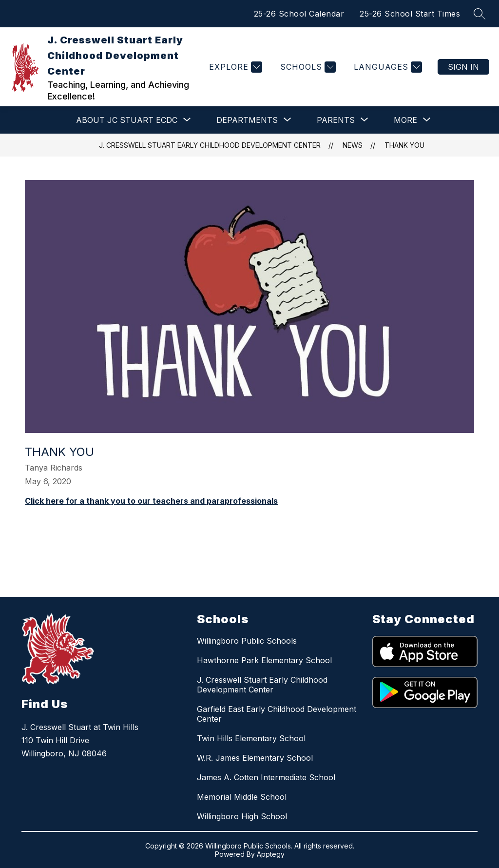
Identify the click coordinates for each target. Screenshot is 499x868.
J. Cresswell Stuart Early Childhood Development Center (210, 145)
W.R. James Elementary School (255, 758)
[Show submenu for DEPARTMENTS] (247, 120)
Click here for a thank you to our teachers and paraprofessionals (151, 501)
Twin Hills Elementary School (251, 738)
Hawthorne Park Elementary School (264, 660)
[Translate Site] (387, 67)
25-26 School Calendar (299, 14)
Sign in (463, 67)
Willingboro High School (242, 816)
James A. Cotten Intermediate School (266, 777)
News (353, 145)
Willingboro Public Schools (247, 641)
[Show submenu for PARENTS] (336, 120)
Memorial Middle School (242, 797)
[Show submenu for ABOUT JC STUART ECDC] (127, 120)
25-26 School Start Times (410, 14)
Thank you (404, 145)
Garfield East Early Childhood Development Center (277, 714)
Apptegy (271, 854)
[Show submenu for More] (405, 120)
